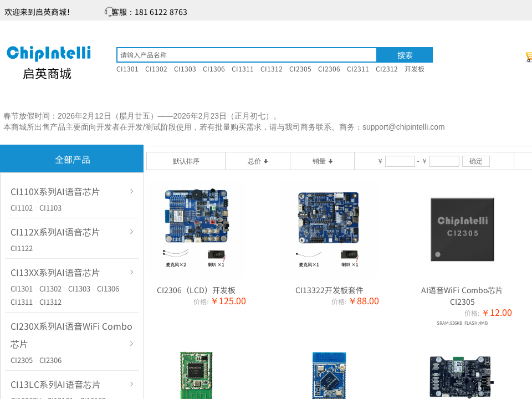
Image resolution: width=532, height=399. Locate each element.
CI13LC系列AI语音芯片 (56, 384)
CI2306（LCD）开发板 (196, 290)
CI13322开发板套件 (329, 290)
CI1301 (22, 288)
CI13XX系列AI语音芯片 (55, 272)
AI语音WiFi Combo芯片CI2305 (462, 296)
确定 (476, 161)
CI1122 (22, 248)
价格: (201, 301)
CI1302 (50, 288)
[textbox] (247, 55)
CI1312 (50, 302)
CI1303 (79, 288)
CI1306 (108, 288)
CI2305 (22, 360)
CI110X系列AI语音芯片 (55, 191)
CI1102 (22, 208)
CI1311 (22, 302)
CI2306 (50, 360)
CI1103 (50, 208)
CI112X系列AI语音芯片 (55, 232)
